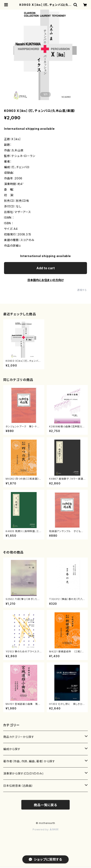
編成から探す (12, 749)
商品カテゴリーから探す (19, 737)
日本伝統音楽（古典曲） (18, 786)
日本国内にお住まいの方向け (45, 280)
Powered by (45, 829)
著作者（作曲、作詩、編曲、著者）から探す (29, 761)
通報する (82, 290)
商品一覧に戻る (45, 805)
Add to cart (46, 268)
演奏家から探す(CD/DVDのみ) (23, 773)
